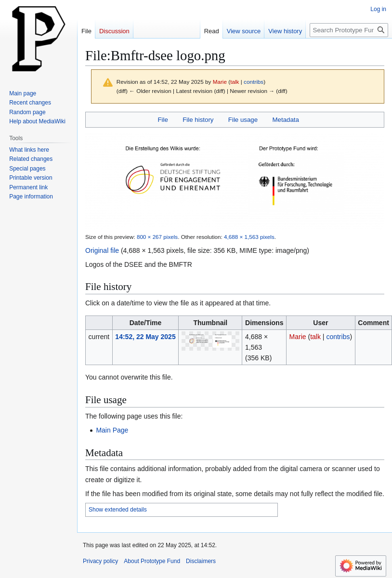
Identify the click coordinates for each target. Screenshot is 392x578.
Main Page (112, 430)
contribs (254, 82)
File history (198, 120)
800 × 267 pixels (157, 237)
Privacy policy (100, 561)
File (163, 120)
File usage (243, 120)
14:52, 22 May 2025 (145, 337)
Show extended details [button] (118, 510)
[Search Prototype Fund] (349, 30)
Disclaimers (201, 561)
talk (235, 82)
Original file (102, 250)
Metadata (285, 120)
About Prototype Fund (152, 561)
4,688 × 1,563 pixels (249, 237)
